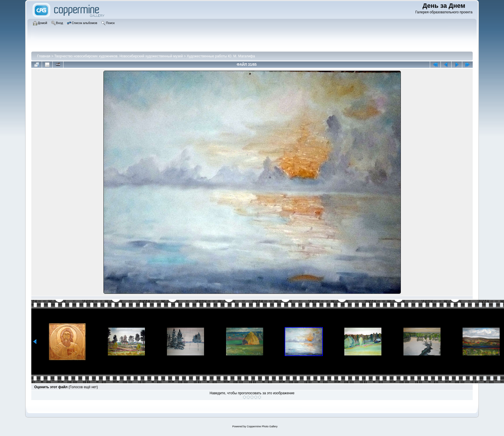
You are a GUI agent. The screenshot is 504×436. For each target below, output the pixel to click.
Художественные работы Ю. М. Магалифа (221, 56)
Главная (44, 56)
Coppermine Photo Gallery (262, 426)
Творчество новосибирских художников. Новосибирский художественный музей (118, 56)
